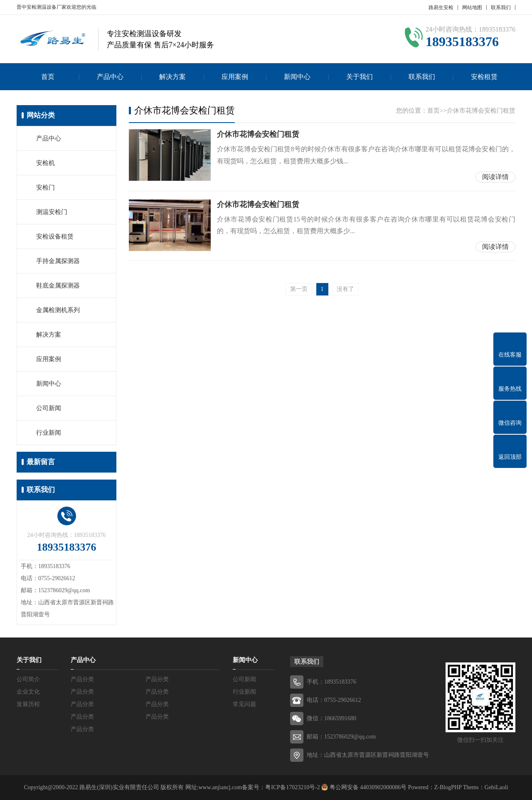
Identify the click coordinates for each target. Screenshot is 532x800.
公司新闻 (49, 408)
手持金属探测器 (58, 261)
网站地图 (472, 7)
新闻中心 (297, 77)
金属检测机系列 (58, 310)
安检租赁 (484, 77)
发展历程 (28, 704)
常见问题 (244, 704)
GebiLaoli (496, 787)
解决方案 (172, 77)
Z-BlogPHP (448, 787)
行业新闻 (49, 433)
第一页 (299, 289)
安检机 (46, 163)
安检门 (46, 187)
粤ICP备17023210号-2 (292, 787)
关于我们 (360, 77)
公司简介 (28, 679)
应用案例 (235, 77)
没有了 (345, 289)
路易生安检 (441, 7)
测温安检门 (52, 212)
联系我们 (501, 7)
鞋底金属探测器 (58, 286)
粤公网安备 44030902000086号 (367, 787)
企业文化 (28, 692)
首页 (48, 77)
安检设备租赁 (55, 236)
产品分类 (82, 679)
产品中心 (110, 77)
